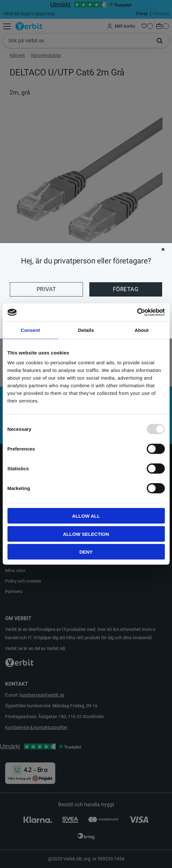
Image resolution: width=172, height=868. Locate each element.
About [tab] (142, 330)
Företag (126, 289)
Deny (86, 552)
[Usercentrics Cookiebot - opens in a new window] (137, 312)
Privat (46, 289)
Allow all (86, 516)
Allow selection (86, 534)
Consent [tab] (30, 330)
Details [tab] (86, 330)
